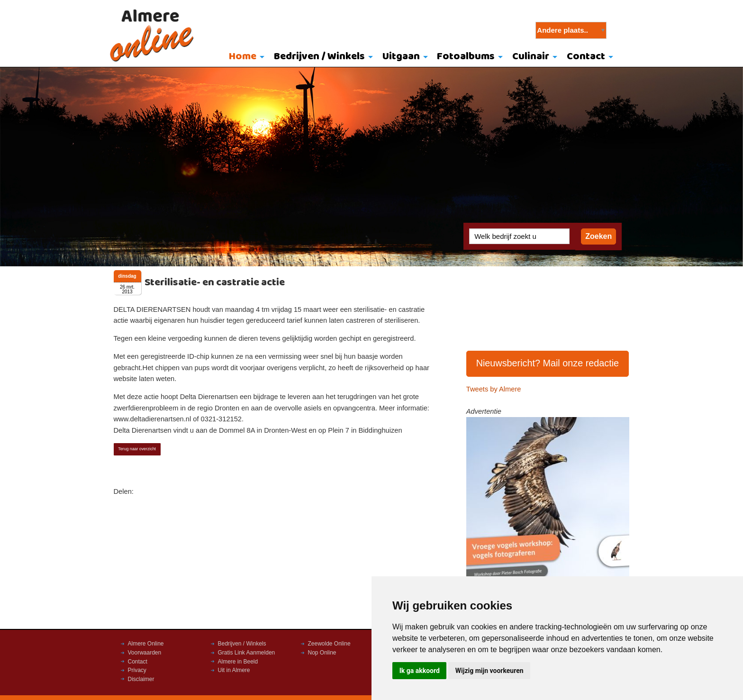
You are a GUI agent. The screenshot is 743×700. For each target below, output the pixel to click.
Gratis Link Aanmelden (247, 653)
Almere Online (146, 644)
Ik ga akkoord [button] (420, 671)
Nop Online (322, 653)
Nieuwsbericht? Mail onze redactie (548, 363)
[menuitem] (245, 57)
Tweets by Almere (494, 389)
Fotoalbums (466, 57)
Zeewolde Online (329, 644)
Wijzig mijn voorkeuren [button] (489, 671)
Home (243, 57)
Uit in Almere (234, 670)
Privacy (137, 670)
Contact (586, 57)
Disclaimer (141, 679)
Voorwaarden (145, 653)
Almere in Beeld (238, 662)
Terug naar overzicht (137, 449)
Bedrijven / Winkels (319, 57)
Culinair (531, 57)
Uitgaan (401, 57)
